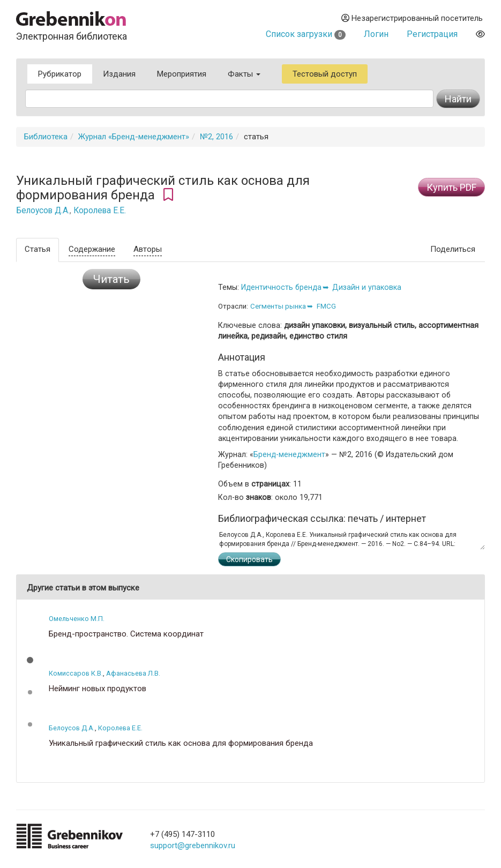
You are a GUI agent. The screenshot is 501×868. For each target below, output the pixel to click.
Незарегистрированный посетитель (412, 18)
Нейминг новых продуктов (98, 689)
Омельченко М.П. (77, 619)
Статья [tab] (38, 249)
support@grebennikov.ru (193, 845)
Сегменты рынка (278, 306)
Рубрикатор (60, 74)
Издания (119, 74)
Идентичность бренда (281, 287)
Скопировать (249, 559)
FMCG (326, 306)
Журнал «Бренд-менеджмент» (134, 137)
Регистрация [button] (432, 34)
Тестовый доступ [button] (325, 74)
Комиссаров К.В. (76, 673)
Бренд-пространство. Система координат (126, 634)
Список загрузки (306, 34)
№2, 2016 (216, 137)
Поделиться (453, 249)
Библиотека (46, 137)
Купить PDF (451, 187)
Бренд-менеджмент (289, 454)
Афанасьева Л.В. (133, 673)
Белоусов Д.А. (43, 211)
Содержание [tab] (92, 249)
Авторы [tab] (148, 249)
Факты (244, 74)
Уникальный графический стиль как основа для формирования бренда (181, 743)
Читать (111, 279)
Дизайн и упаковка (367, 287)
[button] (30, 660)
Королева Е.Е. (100, 211)
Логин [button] (376, 34)
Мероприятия (182, 74)
